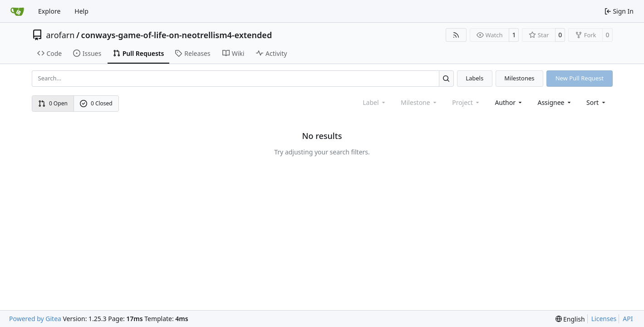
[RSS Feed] (456, 35)
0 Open (53, 103)
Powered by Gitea (35, 319)
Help (81, 11)
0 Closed (96, 103)
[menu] (597, 102)
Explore (49, 11)
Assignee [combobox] (555, 102)
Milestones (519, 78)
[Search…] (446, 78)
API (628, 319)
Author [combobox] (509, 102)
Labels (474, 78)
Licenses (604, 319)
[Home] (17, 11)
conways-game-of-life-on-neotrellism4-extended (177, 35)
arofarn (61, 35)
